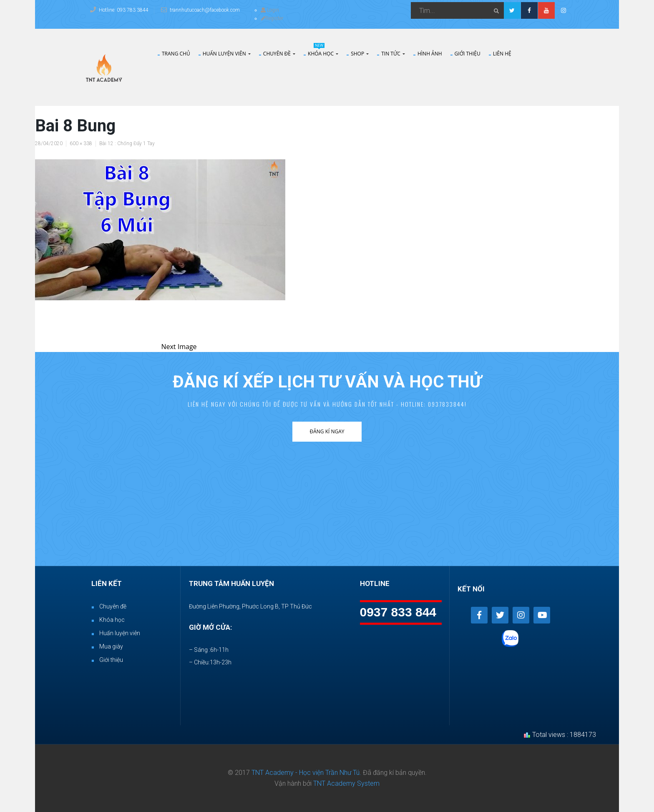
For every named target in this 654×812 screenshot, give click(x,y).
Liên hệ (502, 54)
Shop (360, 54)
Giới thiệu (468, 54)
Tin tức (393, 54)
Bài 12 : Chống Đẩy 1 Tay (127, 143)
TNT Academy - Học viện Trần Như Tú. (306, 773)
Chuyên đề (279, 54)
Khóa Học (323, 54)
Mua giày (111, 646)
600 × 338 (81, 143)
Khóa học (112, 620)
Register (272, 18)
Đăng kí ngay (327, 431)
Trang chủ (176, 54)
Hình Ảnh (430, 54)
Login (270, 10)
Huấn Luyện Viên (227, 54)
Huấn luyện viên (120, 633)
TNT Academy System (346, 783)
